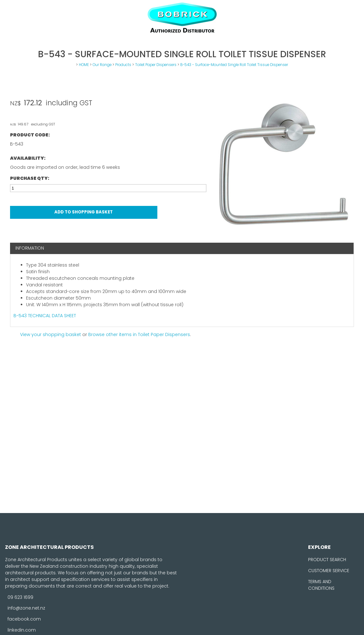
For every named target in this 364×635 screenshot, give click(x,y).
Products (123, 65)
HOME (84, 65)
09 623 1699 (20, 597)
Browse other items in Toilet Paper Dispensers (139, 334)
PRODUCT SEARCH (327, 560)
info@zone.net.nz (26, 608)
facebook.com (24, 619)
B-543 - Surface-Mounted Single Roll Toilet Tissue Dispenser (234, 65)
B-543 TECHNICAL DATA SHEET (45, 316)
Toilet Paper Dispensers (156, 65)
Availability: (28, 158)
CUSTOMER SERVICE (329, 571)
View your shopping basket (51, 334)
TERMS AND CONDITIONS (321, 585)
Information (30, 248)
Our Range (102, 65)
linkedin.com (22, 630)
